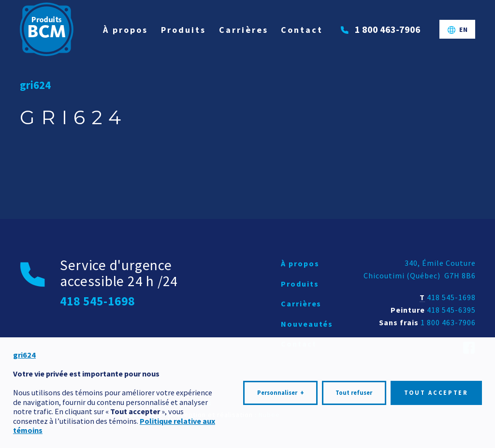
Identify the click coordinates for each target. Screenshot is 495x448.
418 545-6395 (451, 310)
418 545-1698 (451, 297)
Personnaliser (281, 390)
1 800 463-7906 (448, 322)
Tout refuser (354, 390)
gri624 (35, 85)
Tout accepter (436, 390)
